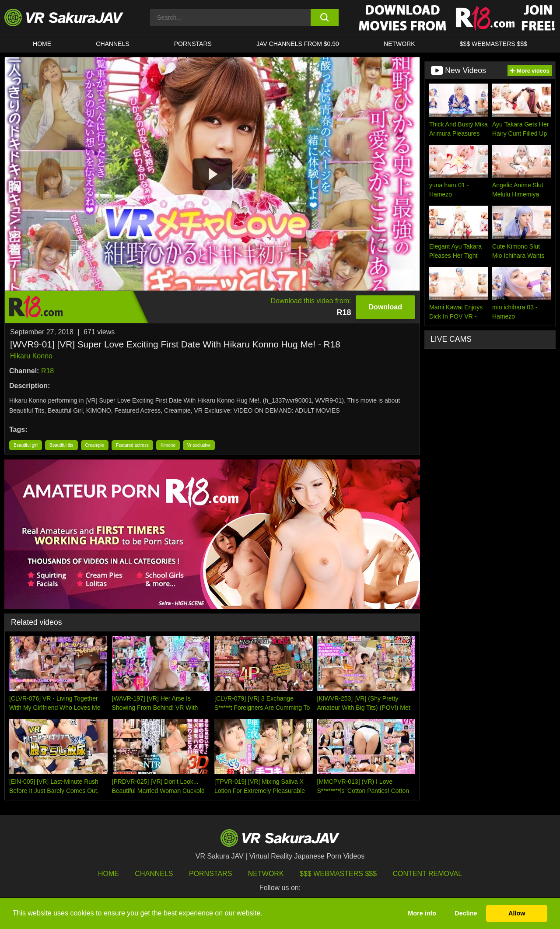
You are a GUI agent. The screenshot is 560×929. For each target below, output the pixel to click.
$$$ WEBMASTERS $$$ (493, 44)
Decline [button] (466, 913)
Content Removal (428, 874)
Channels (112, 44)
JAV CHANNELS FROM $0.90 (298, 44)
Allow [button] (517, 913)
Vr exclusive (199, 445)
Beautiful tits (61, 445)
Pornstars (193, 44)
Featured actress (132, 445)
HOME (42, 44)
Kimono (168, 445)
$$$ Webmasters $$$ (338, 874)
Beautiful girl (26, 445)
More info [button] (422, 913)
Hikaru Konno (31, 356)
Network (399, 44)
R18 (47, 371)
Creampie (95, 445)
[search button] (325, 18)
